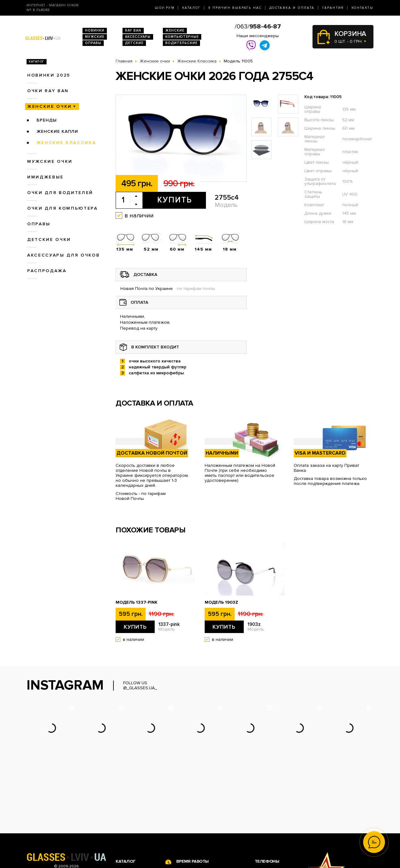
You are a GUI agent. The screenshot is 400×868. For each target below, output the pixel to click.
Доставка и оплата (292, 8)
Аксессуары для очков (63, 255)
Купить (175, 200)
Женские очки (50, 106)
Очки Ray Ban (130, 813)
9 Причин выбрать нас (235, 8)
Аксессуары (138, 37)
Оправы (93, 43)
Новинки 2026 (131, 806)
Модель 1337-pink (137, 602)
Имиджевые (45, 177)
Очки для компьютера (62, 208)
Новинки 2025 (49, 75)
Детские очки (49, 239)
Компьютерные (182, 37)
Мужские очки (50, 161)
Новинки (95, 30)
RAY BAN (133, 30)
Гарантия (333, 8)
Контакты (362, 8)
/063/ (258, 27)
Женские (175, 30)
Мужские (95, 37)
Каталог (192, 8)
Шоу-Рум (165, 8)
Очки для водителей (60, 193)
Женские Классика (66, 143)
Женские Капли (57, 131)
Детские (134, 43)
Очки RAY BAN (48, 91)
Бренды (47, 120)
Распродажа (47, 271)
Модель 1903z (221, 602)
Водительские (181, 43)
